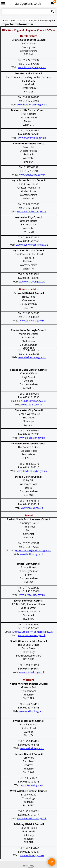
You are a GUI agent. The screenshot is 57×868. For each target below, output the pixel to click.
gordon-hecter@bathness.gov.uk (32, 550)
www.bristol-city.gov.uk (32, 595)
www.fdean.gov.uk (32, 405)
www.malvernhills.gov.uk (32, 138)
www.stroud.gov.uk (32, 508)
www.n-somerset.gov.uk (32, 635)
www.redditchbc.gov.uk (32, 175)
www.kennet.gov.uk (32, 785)
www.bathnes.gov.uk (32, 554)
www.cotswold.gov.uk (32, 321)
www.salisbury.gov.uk (32, 855)
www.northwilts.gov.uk (32, 711)
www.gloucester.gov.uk (32, 438)
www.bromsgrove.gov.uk (32, 67)
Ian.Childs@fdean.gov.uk (32, 401)
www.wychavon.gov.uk (32, 282)
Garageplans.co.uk (28, 4)
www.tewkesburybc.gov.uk (32, 471)
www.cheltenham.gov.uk (32, 357)
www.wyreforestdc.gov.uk (32, 211)
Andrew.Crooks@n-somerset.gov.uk (32, 632)
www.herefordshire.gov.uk (32, 105)
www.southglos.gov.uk (32, 672)
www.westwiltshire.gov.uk (32, 818)
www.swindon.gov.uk (32, 748)
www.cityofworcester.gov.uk (32, 245)
